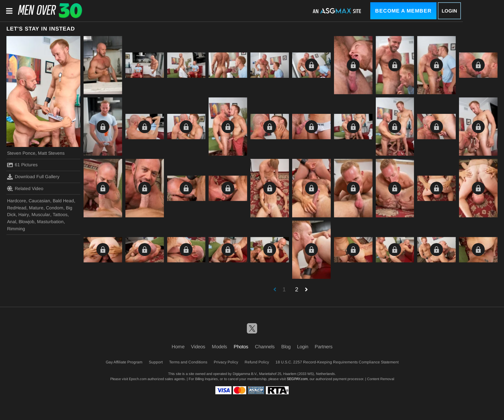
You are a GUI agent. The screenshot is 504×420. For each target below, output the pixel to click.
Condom (55, 208)
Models (220, 347)
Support (156, 362)
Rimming (16, 229)
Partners (324, 347)
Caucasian (39, 201)
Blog (286, 347)
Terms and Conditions (188, 362)
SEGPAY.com (297, 379)
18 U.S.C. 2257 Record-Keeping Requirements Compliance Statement (337, 362)
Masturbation (50, 222)
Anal (12, 222)
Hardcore (17, 201)
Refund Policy (257, 362)
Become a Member (403, 11)
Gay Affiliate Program (124, 362)
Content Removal (381, 379)
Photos (241, 347)
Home (178, 347)
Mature (36, 208)
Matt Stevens (51, 153)
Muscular (41, 215)
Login (449, 11)
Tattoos (60, 215)
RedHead (17, 208)
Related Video (25, 188)
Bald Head (63, 201)
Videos (198, 347)
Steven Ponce (21, 153)
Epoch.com (138, 379)
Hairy (24, 215)
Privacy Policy (226, 362)
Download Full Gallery (33, 177)
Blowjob (27, 222)
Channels (265, 347)
